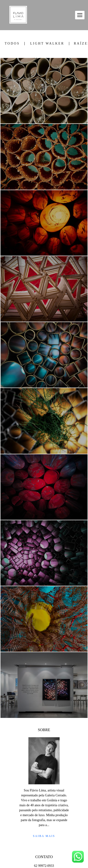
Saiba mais (44, 836)
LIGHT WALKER (47, 44)
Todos (12, 44)
